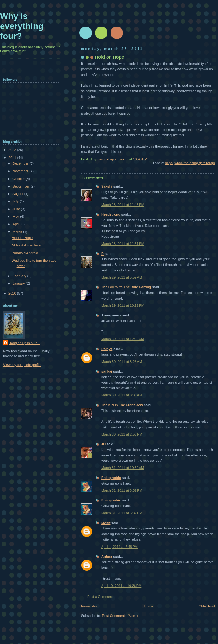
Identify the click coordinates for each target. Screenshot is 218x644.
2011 (13, 158)
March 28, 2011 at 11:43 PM (123, 205)
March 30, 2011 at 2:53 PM (122, 434)
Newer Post (90, 606)
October (19, 179)
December (21, 163)
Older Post (207, 606)
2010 (13, 293)
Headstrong (111, 214)
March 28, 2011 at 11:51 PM (123, 244)
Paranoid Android (25, 253)
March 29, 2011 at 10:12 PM (123, 305)
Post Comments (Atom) (120, 616)
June (17, 209)
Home (149, 606)
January (19, 283)
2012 (13, 150)
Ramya (107, 349)
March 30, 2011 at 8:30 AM (122, 395)
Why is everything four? (22, 26)
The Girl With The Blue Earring (126, 287)
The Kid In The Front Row (122, 405)
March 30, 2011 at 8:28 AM (122, 362)
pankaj (107, 371)
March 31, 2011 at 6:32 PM (122, 490)
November (21, 171)
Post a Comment (100, 597)
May (16, 217)
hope (169, 163)
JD (103, 444)
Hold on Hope (22, 238)
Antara (107, 556)
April (16, 224)
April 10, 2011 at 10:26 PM (121, 586)
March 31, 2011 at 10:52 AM (123, 468)
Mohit (106, 523)
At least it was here (26, 245)
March (18, 232)
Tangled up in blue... (25, 343)
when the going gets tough (195, 163)
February (20, 276)
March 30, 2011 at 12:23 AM (123, 339)
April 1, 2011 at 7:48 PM (119, 547)
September (21, 186)
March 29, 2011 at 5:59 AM (122, 277)
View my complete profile (22, 365)
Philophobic (111, 478)
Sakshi (107, 186)
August (18, 194)
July (16, 201)
